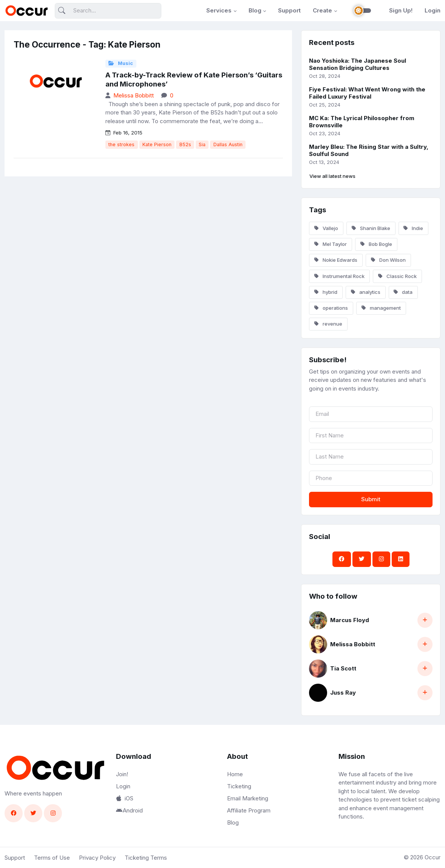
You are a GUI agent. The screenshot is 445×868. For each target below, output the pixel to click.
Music (121, 63)
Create (322, 10)
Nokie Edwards (336, 260)
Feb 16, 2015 (124, 133)
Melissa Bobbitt (134, 95)
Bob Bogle (376, 244)
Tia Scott (343, 668)
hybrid (326, 292)
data (403, 292)
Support (289, 10)
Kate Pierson (157, 144)
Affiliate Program (249, 810)
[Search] (108, 11)
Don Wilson (388, 260)
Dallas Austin (228, 144)
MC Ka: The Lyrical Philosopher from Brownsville (362, 122)
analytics (366, 292)
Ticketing (239, 786)
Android (130, 810)
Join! (122, 774)
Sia (202, 144)
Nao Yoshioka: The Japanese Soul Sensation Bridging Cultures (358, 64)
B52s (185, 144)
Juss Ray (343, 693)
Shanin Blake (371, 228)
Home (235, 774)
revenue (328, 324)
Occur (433, 857)
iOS (125, 798)
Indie (413, 228)
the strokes (121, 144)
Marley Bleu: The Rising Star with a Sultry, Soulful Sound (369, 150)
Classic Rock (397, 276)
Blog (255, 10)
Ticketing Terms (146, 858)
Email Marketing (248, 798)
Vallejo (326, 228)
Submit (371, 499)
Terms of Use (52, 858)
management (381, 308)
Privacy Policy (97, 858)
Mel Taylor (331, 244)
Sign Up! (401, 10)
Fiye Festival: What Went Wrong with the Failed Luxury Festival (367, 93)
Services (219, 10)
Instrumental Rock (339, 276)
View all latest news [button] (332, 176)
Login (433, 10)
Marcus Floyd (350, 620)
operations (331, 308)
